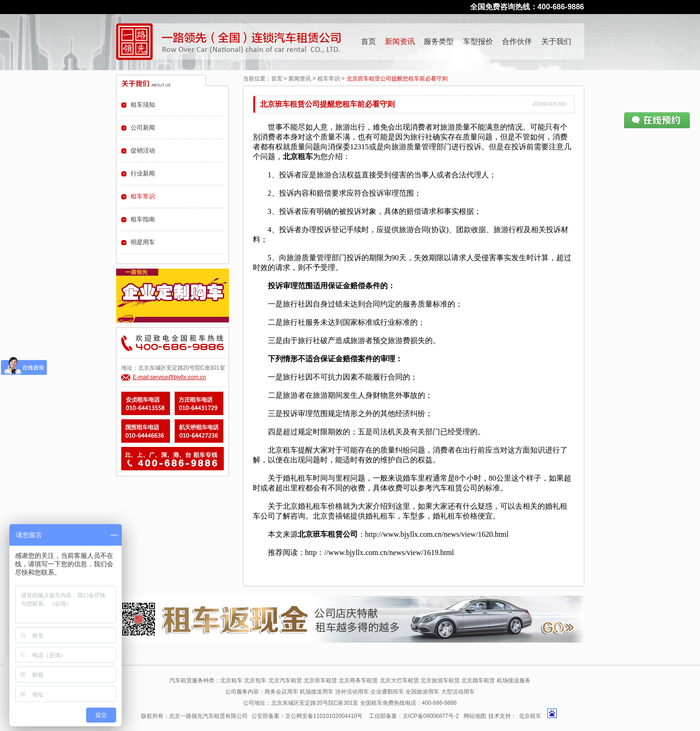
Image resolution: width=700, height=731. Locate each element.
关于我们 (556, 41)
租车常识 (329, 79)
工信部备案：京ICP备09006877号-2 (414, 716)
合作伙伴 (517, 41)
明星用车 (143, 242)
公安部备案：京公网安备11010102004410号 (307, 716)
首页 (368, 41)
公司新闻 (143, 128)
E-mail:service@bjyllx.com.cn (169, 377)
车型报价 (478, 41)
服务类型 (439, 41)
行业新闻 (143, 173)
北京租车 (530, 716)
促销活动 (143, 150)
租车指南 (143, 219)
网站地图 (475, 716)
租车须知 (143, 105)
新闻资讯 (400, 41)
